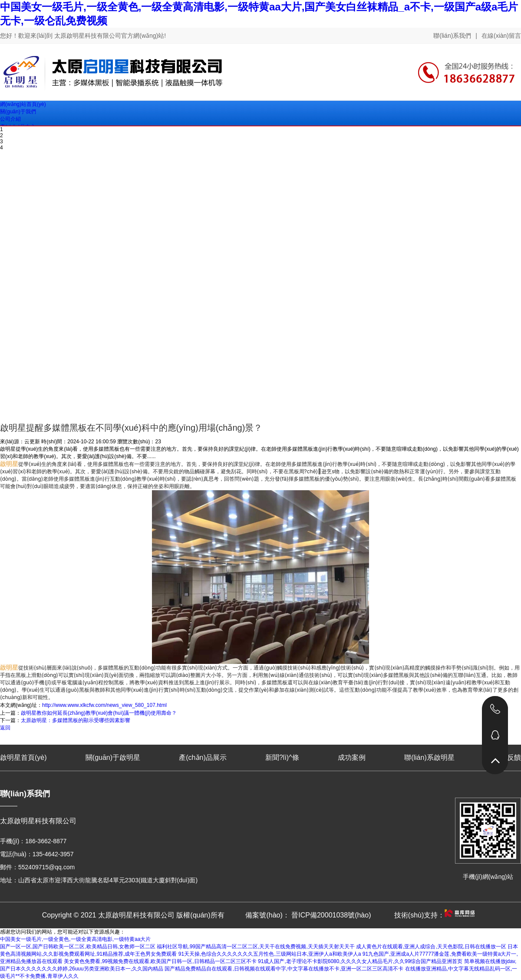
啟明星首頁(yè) (23, 757)
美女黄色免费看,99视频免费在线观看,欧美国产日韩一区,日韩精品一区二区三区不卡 (160, 961)
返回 (5, 728)
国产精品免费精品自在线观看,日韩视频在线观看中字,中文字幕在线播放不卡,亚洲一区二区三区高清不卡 (284, 969)
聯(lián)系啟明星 (429, 757)
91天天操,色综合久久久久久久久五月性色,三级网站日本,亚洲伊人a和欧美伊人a (270, 954)
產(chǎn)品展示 (203, 757)
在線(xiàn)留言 (501, 36)
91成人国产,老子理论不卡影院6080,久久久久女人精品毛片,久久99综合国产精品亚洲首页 (360, 961)
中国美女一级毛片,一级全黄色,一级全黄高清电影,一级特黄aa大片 (75, 939)
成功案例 (352, 757)
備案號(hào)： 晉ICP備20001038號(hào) (308, 915)
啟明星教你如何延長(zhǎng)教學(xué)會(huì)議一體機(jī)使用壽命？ (99, 713)
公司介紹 (10, 119)
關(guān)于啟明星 (113, 757)
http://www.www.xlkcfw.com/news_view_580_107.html (104, 705)
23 (158, 442)
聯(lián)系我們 (452, 36)
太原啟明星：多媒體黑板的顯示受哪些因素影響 (76, 720)
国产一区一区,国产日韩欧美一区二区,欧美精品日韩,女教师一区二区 (78, 947)
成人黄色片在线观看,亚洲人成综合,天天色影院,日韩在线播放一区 (431, 947)
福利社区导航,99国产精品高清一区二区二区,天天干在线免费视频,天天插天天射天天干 (256, 947)
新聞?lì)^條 (282, 757)
